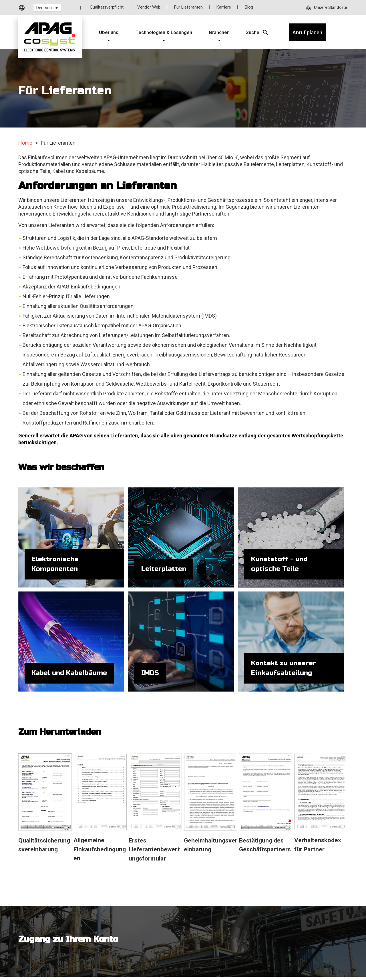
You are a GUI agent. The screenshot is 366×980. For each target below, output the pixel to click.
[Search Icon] (253, 32)
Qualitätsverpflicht (107, 7)
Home (25, 143)
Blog (249, 7)
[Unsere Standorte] (327, 8)
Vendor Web (149, 7)
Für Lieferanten (188, 7)
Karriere (224, 7)
